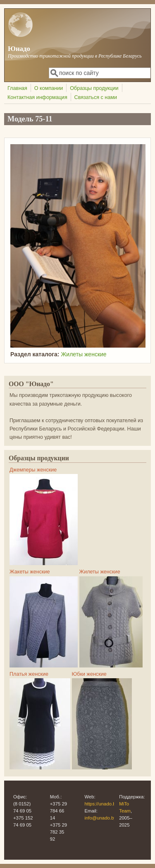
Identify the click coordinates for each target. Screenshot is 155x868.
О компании (49, 88)
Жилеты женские (83, 354)
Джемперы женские (33, 470)
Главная (17, 88)
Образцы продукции (94, 88)
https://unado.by (101, 804)
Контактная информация (37, 97)
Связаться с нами (96, 97)
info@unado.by (100, 818)
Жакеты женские (30, 572)
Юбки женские (89, 674)
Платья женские (29, 674)
